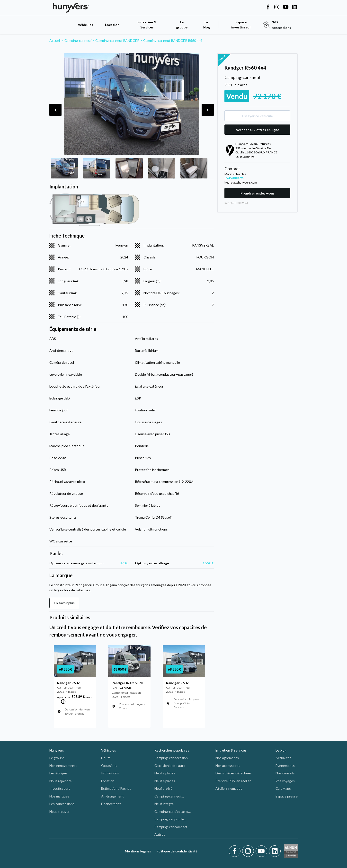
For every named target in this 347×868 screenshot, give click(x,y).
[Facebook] (236, 851)
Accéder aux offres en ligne (257, 130)
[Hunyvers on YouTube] (286, 7)
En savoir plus (64, 603)
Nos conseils (285, 773)
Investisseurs (60, 788)
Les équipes (58, 773)
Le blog (281, 750)
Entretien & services (231, 750)
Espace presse (287, 796)
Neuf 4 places (165, 781)
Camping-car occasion (171, 758)
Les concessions (62, 804)
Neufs (106, 758)
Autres (160, 834)
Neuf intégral (164, 804)
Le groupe (182, 25)
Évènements (285, 766)
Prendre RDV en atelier (233, 781)
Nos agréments (227, 758)
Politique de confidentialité (177, 851)
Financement (111, 804)
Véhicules (85, 25)
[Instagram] (249, 851)
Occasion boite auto (170, 766)
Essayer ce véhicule (258, 116)
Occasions (109, 766)
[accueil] (61, 25)
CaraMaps (283, 788)
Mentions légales (138, 851)
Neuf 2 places (165, 773)
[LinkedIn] (275, 851)
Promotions (110, 773)
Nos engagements (63, 766)
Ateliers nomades (229, 788)
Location (112, 25)
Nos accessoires (228, 766)
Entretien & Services (147, 25)
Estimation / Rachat (116, 788)
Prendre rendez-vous (258, 193)
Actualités (283, 758)
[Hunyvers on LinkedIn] (294, 7)
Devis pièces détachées (234, 773)
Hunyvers (57, 750)
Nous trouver (59, 811)
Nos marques (59, 796)
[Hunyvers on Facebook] (268, 7)
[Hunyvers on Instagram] (277, 7)
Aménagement (112, 796)
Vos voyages (285, 781)
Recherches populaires (172, 750)
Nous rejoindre (61, 781)
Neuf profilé (163, 788)
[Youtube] (262, 851)
